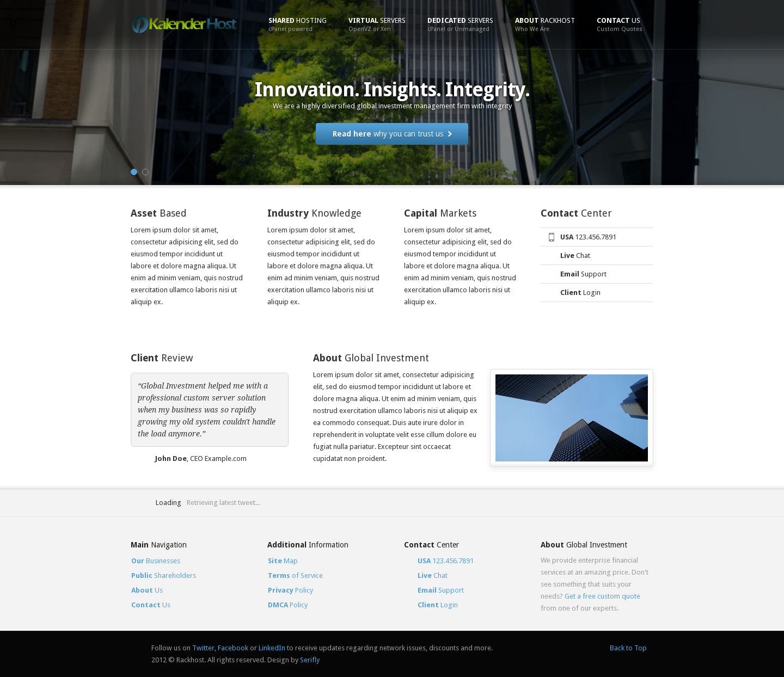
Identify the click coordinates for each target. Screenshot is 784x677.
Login (580, 293)
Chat (575, 256)
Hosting (298, 24)
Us (620, 24)
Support (583, 274)
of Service (295, 576)
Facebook (233, 648)
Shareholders (164, 576)
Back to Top (628, 648)
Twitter (203, 648)
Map (283, 561)
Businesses (156, 561)
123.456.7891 (588, 237)
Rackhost (545, 24)
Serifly (310, 660)
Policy (290, 590)
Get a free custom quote (602, 596)
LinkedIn (272, 648)
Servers (377, 24)
